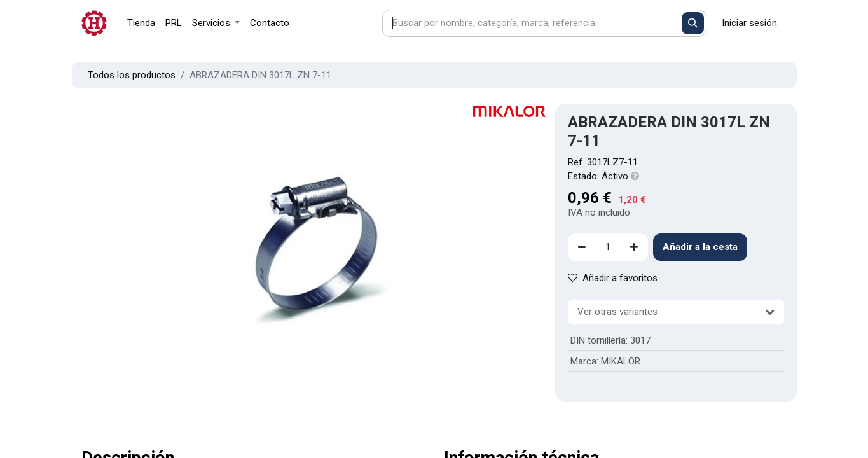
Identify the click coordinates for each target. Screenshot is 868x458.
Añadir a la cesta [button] (700, 247)
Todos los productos (132, 75)
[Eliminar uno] (582, 247)
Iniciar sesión (749, 23)
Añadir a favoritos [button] (613, 278)
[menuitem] (141, 23)
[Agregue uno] (634, 247)
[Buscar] (693, 23)
